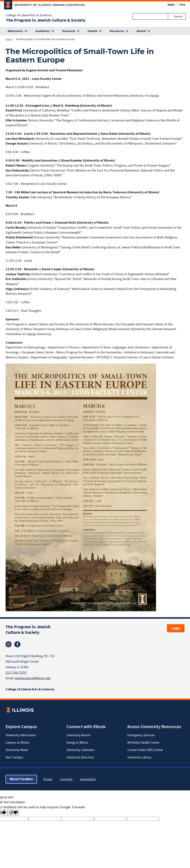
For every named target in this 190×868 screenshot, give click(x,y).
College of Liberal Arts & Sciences (29, 15)
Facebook (17, 644)
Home (9, 39)
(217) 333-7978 (16, 673)
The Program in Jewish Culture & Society (46, 20)
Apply (171, 5)
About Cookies (21, 779)
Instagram (9, 644)
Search (178, 16)
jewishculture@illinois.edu (33, 678)
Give (182, 5)
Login (176, 628)
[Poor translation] (13, 813)
